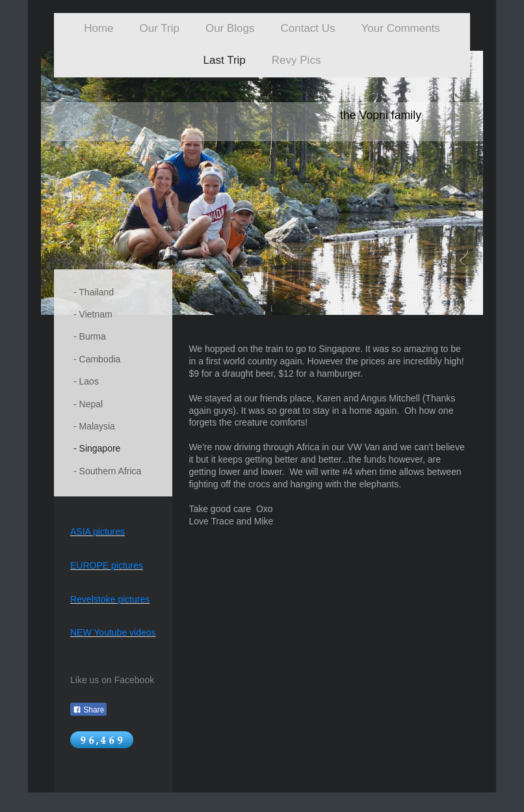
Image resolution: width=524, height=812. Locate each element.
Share (88, 710)
